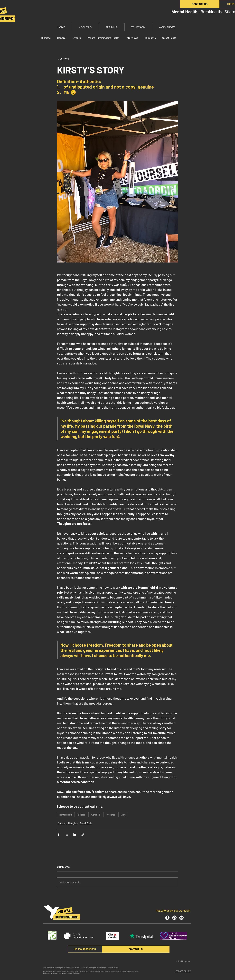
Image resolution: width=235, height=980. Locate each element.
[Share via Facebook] (59, 835)
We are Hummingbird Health (103, 38)
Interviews (132, 38)
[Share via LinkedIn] (75, 835)
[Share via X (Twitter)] (67, 835)
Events (77, 38)
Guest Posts (169, 38)
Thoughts (150, 38)
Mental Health (66, 815)
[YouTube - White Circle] (181, 918)
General (62, 38)
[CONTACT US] (200, 4)
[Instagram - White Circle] (174, 918)
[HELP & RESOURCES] (85, 949)
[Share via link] (83, 835)
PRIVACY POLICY (183, 971)
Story (123, 815)
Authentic (95, 815)
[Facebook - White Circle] (167, 918)
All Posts (46, 38)
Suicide (82, 815)
